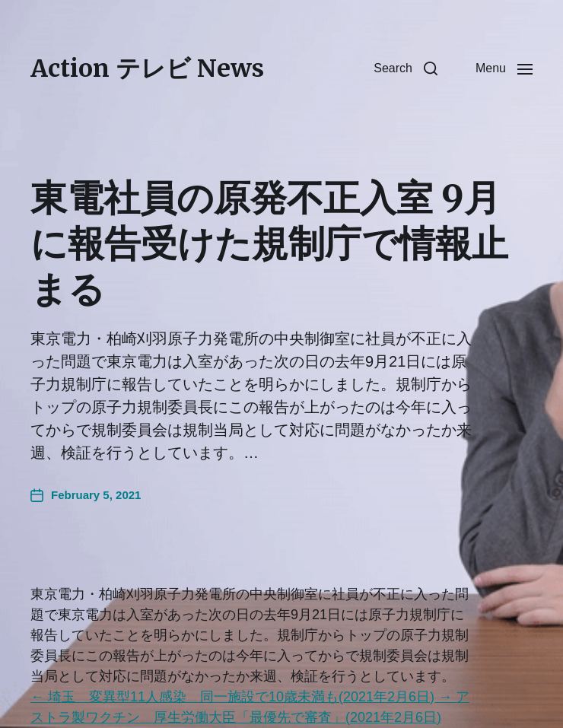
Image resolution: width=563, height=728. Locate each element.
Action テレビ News (147, 68)
